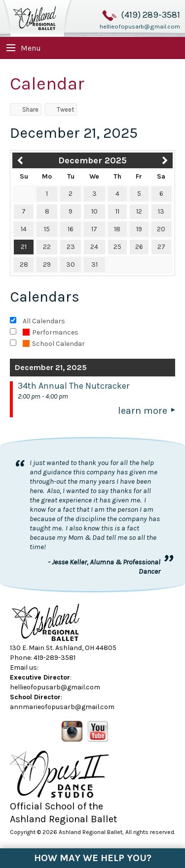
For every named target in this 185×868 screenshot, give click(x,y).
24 (94, 247)
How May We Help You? (93, 858)
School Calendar (54, 344)
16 (71, 229)
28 (24, 264)
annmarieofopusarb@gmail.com (62, 707)
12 (139, 211)
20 (161, 229)
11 (117, 211)
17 (94, 229)
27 (161, 247)
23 (71, 247)
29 (47, 264)
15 (47, 229)
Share (26, 109)
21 (24, 247)
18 (117, 229)
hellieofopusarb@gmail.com (140, 27)
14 (24, 229)
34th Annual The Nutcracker (74, 386)
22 (47, 247)
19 (139, 229)
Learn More (143, 411)
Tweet (61, 109)
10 (94, 211)
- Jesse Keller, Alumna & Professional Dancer (104, 567)
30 (71, 264)
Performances (51, 332)
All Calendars (44, 321)
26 (139, 247)
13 (161, 211)
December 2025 (92, 160)
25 (117, 247)
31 (94, 264)
